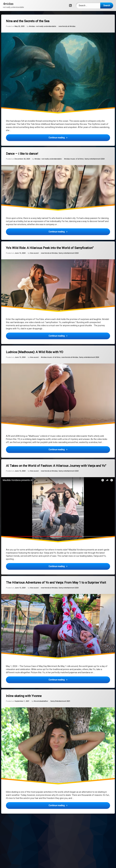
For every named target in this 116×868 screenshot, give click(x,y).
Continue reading (72, 137)
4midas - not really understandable (43, 27)
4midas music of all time (74, 159)
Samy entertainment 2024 (95, 159)
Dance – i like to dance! (22, 154)
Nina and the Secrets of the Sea (28, 21)
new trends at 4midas (67, 26)
